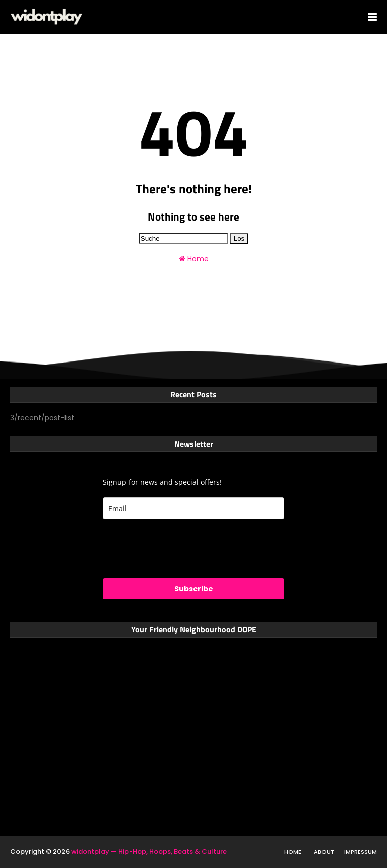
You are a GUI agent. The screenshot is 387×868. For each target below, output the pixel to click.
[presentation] (179, 549)
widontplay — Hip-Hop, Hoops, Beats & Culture (149, 852)
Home (194, 259)
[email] (193, 508)
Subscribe (194, 589)
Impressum (361, 852)
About (324, 852)
